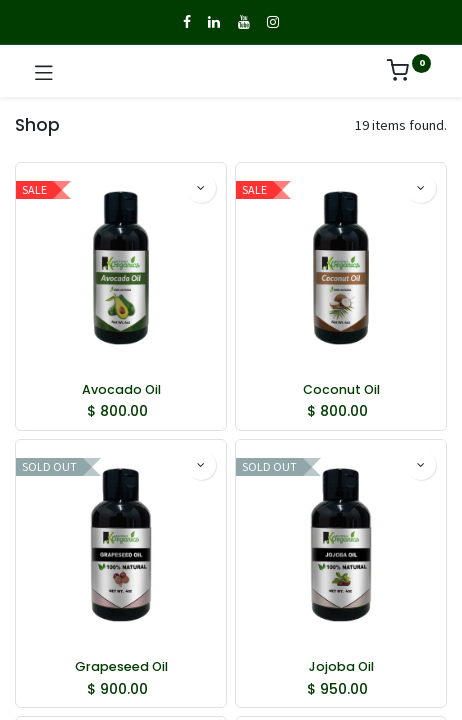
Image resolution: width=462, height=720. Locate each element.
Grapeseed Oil (121, 666)
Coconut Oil (341, 389)
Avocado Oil (121, 389)
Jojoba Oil (341, 666)
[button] (201, 188)
